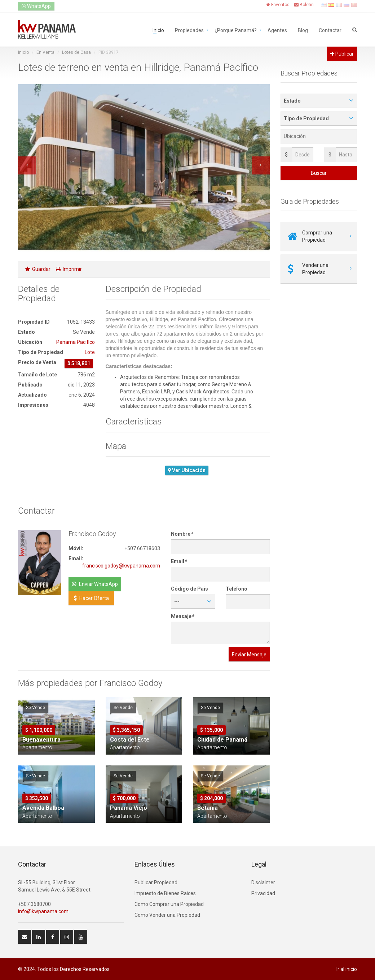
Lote (90, 352)
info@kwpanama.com (43, 911)
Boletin (304, 5)
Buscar (319, 173)
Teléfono (237, 589)
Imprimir (69, 269)
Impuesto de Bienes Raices (165, 893)
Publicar (342, 54)
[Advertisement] (56, 457)
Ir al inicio (347, 969)
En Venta (45, 52)
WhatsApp (36, 6)
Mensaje (182, 616)
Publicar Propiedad (156, 882)
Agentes (277, 30)
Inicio (158, 30)
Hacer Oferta (91, 598)
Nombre (182, 534)
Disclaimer (263, 882)
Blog (303, 30)
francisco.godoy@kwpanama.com (121, 566)
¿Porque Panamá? (236, 30)
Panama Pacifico (76, 342)
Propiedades (189, 30)
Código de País (189, 589)
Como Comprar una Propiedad (169, 904)
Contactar (330, 30)
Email (179, 561)
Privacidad (263, 893)
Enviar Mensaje (249, 655)
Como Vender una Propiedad (167, 915)
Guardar (38, 269)
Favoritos (278, 5)
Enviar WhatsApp (95, 584)
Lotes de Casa (76, 52)
